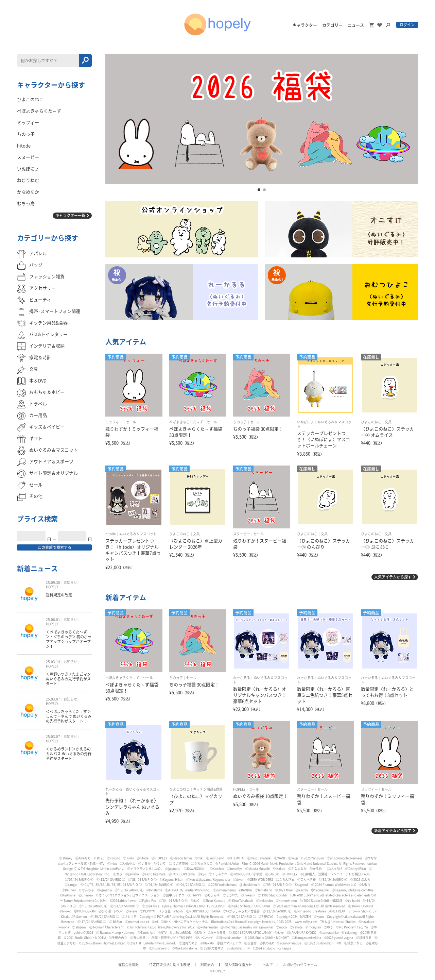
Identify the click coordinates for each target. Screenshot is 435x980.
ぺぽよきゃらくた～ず (186, 422)
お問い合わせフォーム (300, 965)
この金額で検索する (55, 547)
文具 (388, 422)
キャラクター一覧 (70, 215)
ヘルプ (267, 965)
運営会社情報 (128, 965)
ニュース (356, 25)
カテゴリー (332, 25)
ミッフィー (114, 422)
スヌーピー (242, 534)
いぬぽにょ (306, 422)
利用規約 (207, 965)
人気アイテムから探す (393, 577)
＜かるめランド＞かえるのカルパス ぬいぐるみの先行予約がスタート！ (69, 754)
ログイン (407, 25)
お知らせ (70, 582)
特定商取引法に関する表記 (170, 965)
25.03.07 (53, 699)
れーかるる (242, 678)
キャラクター (305, 25)
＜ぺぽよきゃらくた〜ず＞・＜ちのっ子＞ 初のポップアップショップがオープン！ (69, 639)
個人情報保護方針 (238, 965)
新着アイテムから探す (393, 831)
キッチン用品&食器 (208, 789)
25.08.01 (53, 620)
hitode (111, 534)
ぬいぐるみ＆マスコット (138, 534)
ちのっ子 (240, 422)
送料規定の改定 (59, 595)
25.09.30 (53, 582)
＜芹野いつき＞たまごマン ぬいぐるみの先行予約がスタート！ (68, 679)
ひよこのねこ (371, 422)
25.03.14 (53, 662)
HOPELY (239, 789)
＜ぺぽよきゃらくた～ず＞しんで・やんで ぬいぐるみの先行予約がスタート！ (69, 716)
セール (131, 422)
